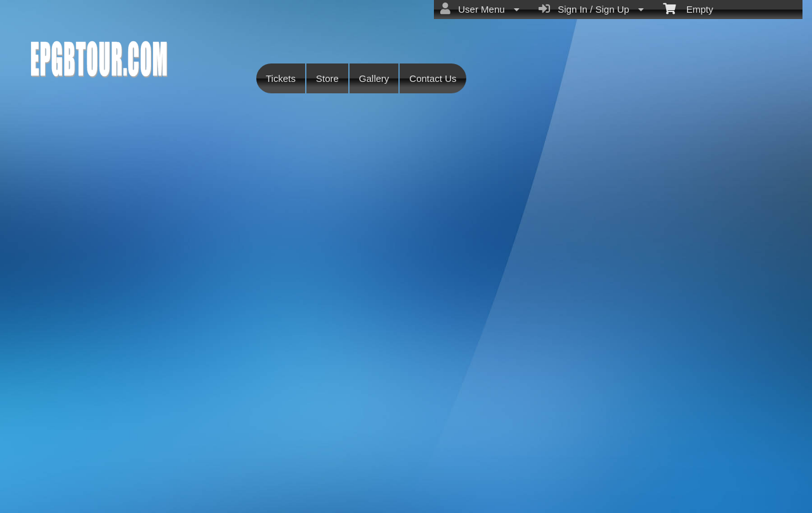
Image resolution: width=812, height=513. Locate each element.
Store (327, 78)
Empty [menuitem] (688, 8)
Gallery (374, 78)
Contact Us (433, 78)
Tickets (281, 78)
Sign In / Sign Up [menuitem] (591, 9)
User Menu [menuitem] (480, 9)
